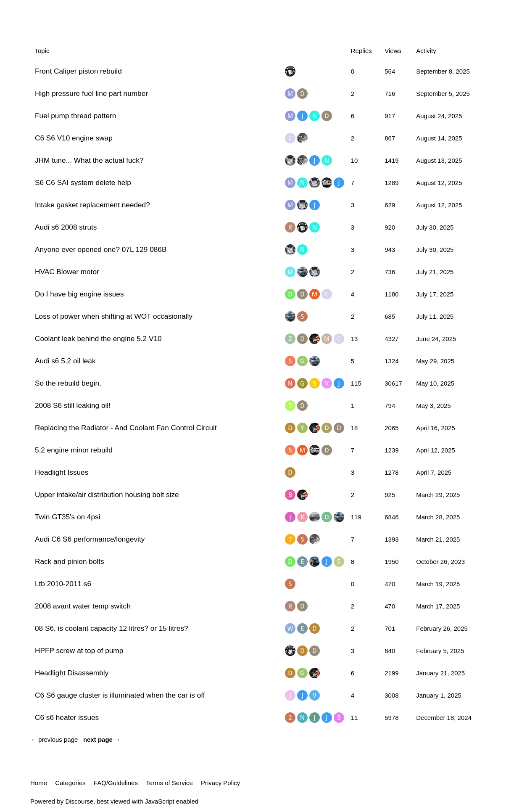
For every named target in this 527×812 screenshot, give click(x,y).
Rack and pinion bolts (70, 561)
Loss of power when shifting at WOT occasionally (114, 316)
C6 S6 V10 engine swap (74, 138)
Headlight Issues (62, 472)
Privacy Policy (220, 783)
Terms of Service (169, 783)
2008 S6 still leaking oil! (73, 405)
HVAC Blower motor (67, 272)
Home (39, 783)
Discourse (79, 801)
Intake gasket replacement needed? (92, 205)
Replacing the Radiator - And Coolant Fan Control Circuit (126, 428)
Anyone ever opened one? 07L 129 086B (101, 249)
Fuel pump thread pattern (75, 116)
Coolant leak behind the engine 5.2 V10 (98, 339)
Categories (70, 783)
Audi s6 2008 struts (66, 227)
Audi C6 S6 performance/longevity (90, 539)
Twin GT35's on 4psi (67, 517)
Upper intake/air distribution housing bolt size (107, 495)
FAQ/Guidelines (116, 783)
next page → (102, 739)
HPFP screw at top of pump (79, 651)
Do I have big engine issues (79, 294)
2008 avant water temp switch (83, 606)
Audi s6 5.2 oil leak (65, 361)
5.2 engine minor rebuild (74, 450)
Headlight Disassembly (72, 673)
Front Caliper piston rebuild (78, 71)
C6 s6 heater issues (67, 717)
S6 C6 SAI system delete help (83, 183)
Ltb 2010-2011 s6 (63, 584)
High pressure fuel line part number (91, 93)
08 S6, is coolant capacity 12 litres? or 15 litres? (112, 628)
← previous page (54, 739)
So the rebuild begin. (68, 383)
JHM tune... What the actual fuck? (89, 160)
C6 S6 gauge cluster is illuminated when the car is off (120, 695)
